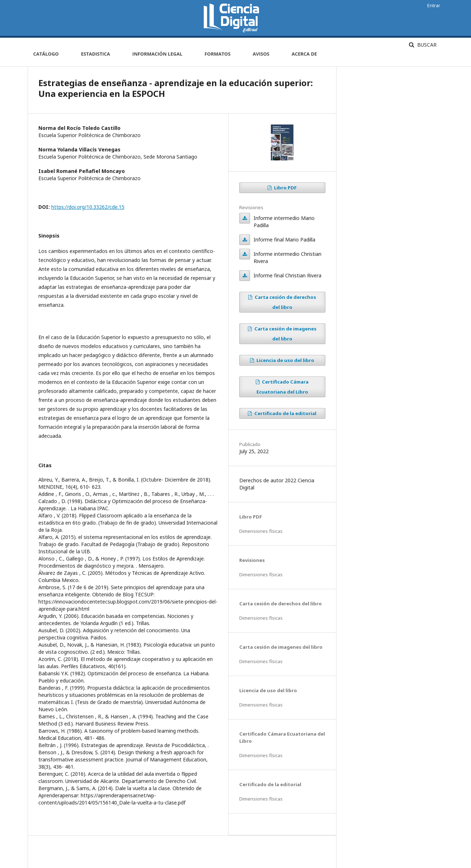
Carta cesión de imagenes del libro (285, 334)
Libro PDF (285, 188)
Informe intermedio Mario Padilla (245, 218)
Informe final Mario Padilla (245, 240)
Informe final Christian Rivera (245, 276)
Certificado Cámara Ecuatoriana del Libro (283, 387)
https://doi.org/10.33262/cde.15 (88, 207)
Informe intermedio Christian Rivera (245, 254)
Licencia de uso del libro (285, 360)
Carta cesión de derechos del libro (285, 302)
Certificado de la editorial (285, 413)
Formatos (217, 54)
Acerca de (304, 54)
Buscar (426, 45)
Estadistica (96, 54)
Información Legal (157, 54)
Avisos (261, 54)
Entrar (434, 5)
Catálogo (46, 54)
